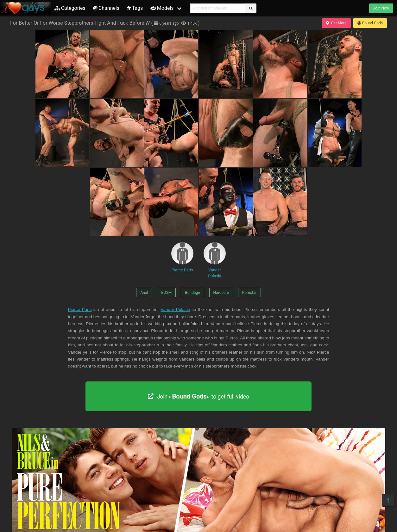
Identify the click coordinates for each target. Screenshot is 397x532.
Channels (106, 8)
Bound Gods (370, 23)
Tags (135, 8)
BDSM (166, 293)
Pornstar (249, 293)
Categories (70, 8)
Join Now (381, 8)
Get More (336, 23)
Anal (144, 293)
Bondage (192, 293)
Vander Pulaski (215, 260)
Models (162, 8)
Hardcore (221, 293)
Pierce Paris (182, 257)
